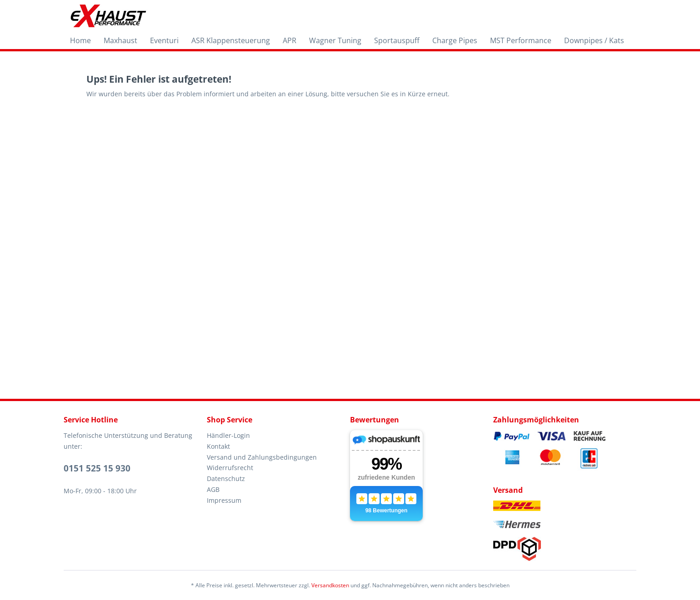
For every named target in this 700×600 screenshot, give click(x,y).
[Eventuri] (164, 40)
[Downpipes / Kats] (594, 40)
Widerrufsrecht (230, 468)
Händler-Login (228, 435)
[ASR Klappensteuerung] (231, 40)
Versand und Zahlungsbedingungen (262, 457)
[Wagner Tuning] (335, 40)
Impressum (224, 500)
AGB (213, 489)
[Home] (80, 40)
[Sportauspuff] (397, 40)
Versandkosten (330, 585)
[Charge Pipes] (455, 40)
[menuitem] (80, 40)
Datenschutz (226, 479)
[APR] (290, 40)
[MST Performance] (521, 40)
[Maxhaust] (120, 40)
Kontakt (218, 446)
